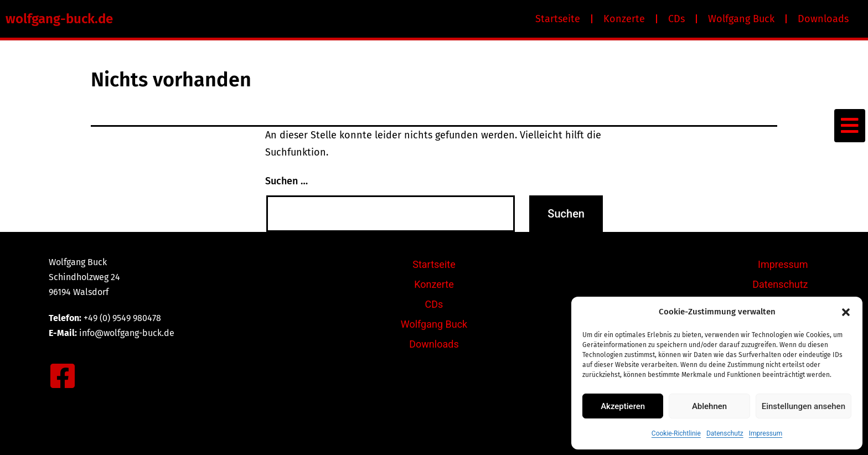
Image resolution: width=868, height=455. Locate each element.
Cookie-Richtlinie (676, 433)
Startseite (558, 19)
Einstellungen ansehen (804, 406)
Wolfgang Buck (741, 19)
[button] (846, 312)
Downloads (823, 19)
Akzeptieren (623, 406)
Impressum (766, 433)
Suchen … (286, 181)
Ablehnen (709, 406)
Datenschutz (725, 433)
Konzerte (624, 19)
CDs (676, 19)
